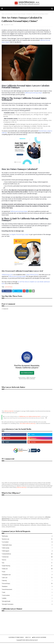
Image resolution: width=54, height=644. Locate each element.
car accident (27, 542)
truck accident (27, 595)
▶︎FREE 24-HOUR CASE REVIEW (39, 637)
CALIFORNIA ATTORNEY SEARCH (16, 637)
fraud (27, 572)
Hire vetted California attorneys (28, 423)
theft (27, 592)
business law (27, 539)
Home (3, 14)
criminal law (27, 557)
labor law (27, 578)
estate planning (27, 566)
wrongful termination (27, 604)
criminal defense (27, 554)
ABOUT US (28, 637)
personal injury (9, 14)
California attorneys (22, 487)
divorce (27, 560)
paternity (27, 580)
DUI (27, 563)
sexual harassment (27, 589)
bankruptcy (27, 536)
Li (2, 25)
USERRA (27, 598)
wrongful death (27, 601)
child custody (27, 548)
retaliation (27, 586)
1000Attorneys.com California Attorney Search (30, 416)
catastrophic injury (27, 545)
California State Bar (9, 411)
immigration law (27, 575)
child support (27, 551)
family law (27, 569)
